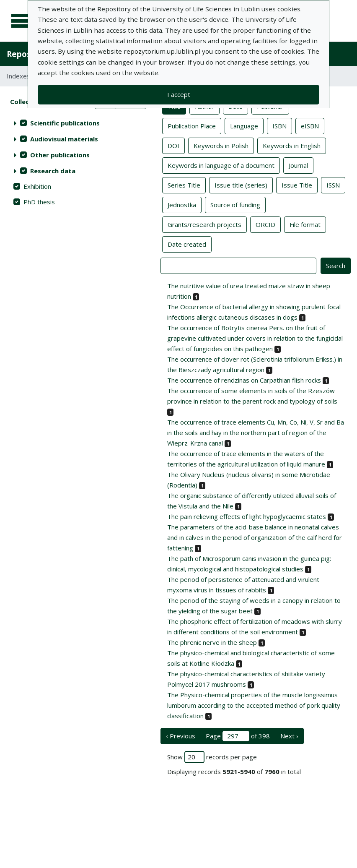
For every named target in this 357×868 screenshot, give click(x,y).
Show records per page (212, 757)
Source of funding (235, 204)
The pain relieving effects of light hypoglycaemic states (247, 516)
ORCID (265, 224)
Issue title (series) (241, 185)
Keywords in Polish (221, 145)
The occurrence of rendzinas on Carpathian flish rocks (244, 380)
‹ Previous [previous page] (181, 736)
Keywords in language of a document (221, 165)
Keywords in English (292, 145)
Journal (298, 165)
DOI (173, 145)
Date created (187, 244)
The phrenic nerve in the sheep (212, 642)
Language (244, 125)
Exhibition (37, 186)
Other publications (60, 155)
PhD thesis (39, 202)
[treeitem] (77, 123)
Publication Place (192, 125)
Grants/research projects (204, 224)
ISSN (333, 185)
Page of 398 (238, 736)
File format (305, 224)
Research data (53, 171)
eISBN (310, 125)
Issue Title (297, 185)
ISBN (279, 125)
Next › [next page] (289, 736)
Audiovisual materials (64, 139)
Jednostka (182, 204)
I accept (179, 94)
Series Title (184, 185)
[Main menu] (22, 21)
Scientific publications (65, 123)
